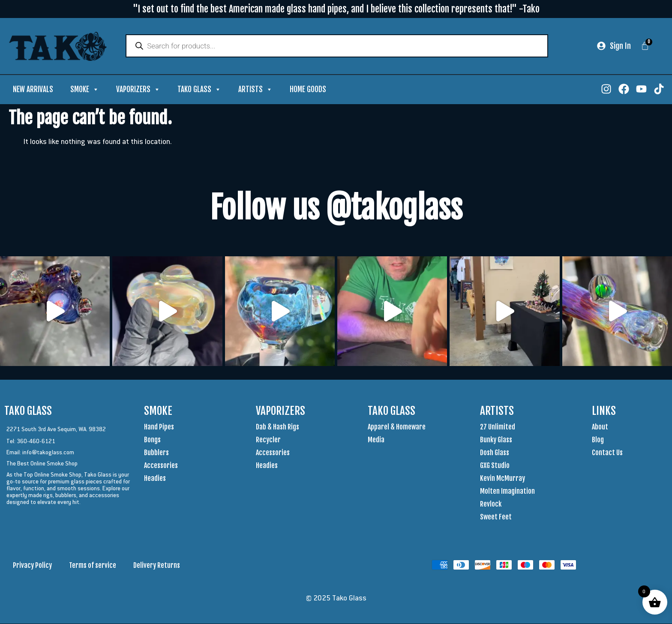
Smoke (85, 90)
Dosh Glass (495, 453)
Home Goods (308, 90)
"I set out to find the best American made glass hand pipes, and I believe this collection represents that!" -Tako (336, 9)
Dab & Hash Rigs (277, 427)
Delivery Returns (157, 566)
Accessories (161, 466)
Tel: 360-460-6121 (31, 441)
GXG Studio (495, 466)
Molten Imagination (507, 492)
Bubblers (156, 453)
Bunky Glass (496, 440)
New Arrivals (33, 90)
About (600, 427)
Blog (598, 440)
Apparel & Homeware (397, 427)
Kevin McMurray (502, 479)
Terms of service (93, 566)
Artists (255, 90)
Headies (155, 479)
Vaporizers (138, 90)
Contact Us (607, 453)
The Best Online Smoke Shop (42, 464)
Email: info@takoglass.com (40, 453)
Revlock (491, 504)
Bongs (152, 440)
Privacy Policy (32, 566)
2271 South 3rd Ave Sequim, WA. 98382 (56, 429)
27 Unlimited (498, 427)
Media (376, 440)
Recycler (268, 440)
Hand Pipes (159, 427)
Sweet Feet (496, 517)
